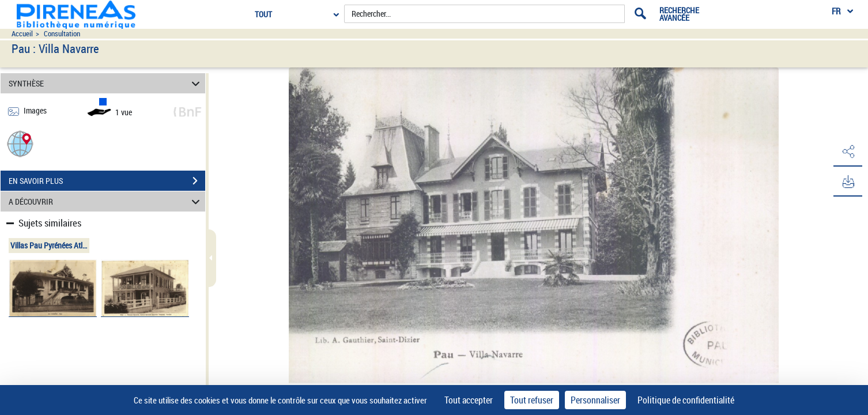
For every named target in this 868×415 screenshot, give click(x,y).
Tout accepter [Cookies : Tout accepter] (469, 400)
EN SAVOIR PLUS (107, 181)
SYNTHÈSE (106, 83)
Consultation (62, 34)
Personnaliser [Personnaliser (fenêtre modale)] (595, 400)
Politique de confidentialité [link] (686, 400)
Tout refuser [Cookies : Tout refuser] (532, 400)
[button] (20, 143)
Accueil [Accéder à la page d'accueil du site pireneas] (22, 34)
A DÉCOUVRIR (106, 201)
